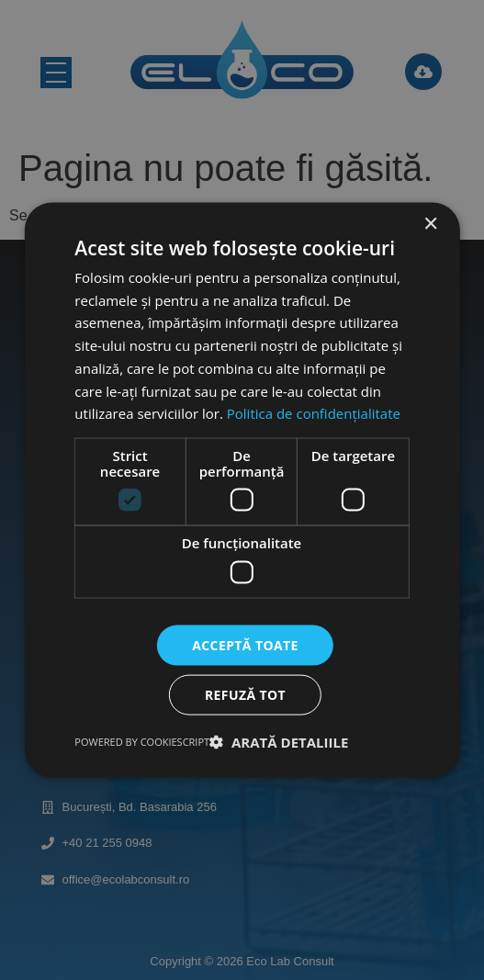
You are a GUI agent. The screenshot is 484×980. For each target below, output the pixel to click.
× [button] (430, 224)
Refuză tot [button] (245, 695)
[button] (279, 742)
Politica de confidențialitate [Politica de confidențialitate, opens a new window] (314, 413)
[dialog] (242, 490)
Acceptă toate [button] (245, 644)
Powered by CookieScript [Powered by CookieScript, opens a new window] (142, 742)
